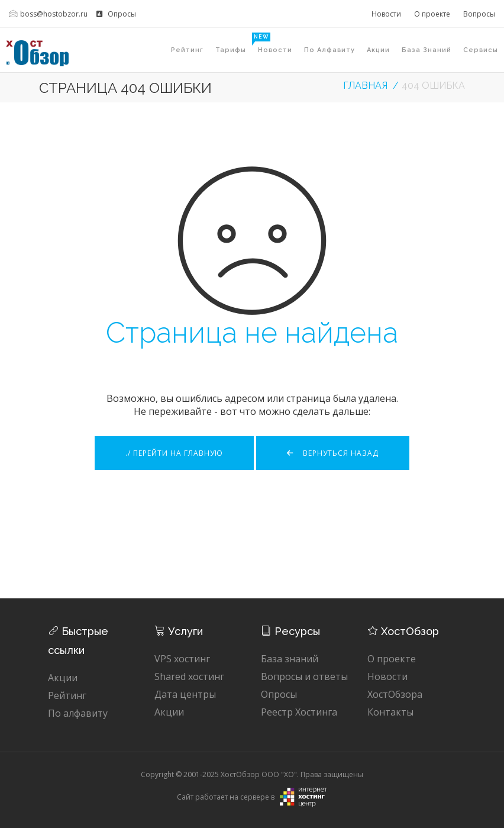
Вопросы (479, 14)
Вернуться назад (333, 453)
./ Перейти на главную (174, 453)
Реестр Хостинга (299, 712)
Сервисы (481, 50)
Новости (386, 14)
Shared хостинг (189, 676)
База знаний (427, 50)
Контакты (390, 712)
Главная (365, 86)
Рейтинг (187, 50)
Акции (378, 50)
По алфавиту (329, 50)
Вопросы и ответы (304, 676)
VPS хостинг (182, 659)
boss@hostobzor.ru (48, 14)
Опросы (116, 14)
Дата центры (185, 694)
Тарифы (234, 43)
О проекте (432, 14)
